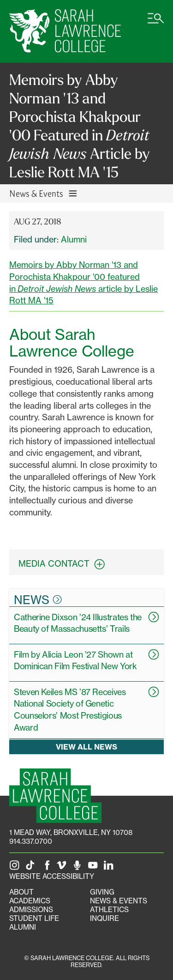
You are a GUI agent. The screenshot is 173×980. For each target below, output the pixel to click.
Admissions (31, 910)
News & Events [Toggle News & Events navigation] (44, 193)
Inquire (104, 918)
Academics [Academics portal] (30, 901)
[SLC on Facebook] (48, 868)
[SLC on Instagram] (16, 868)
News (38, 599)
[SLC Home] (65, 31)
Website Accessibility (52, 876)
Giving (102, 892)
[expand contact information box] (102, 564)
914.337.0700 (31, 841)
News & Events (119, 901)
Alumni (74, 239)
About (21, 892)
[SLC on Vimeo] (63, 868)
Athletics (109, 910)
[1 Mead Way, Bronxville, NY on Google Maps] (71, 832)
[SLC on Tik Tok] (32, 868)
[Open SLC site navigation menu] (156, 23)
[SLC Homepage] (55, 795)
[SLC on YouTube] (95, 868)
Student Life (34, 918)
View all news (86, 746)
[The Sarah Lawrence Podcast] (79, 868)
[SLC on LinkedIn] (110, 868)
